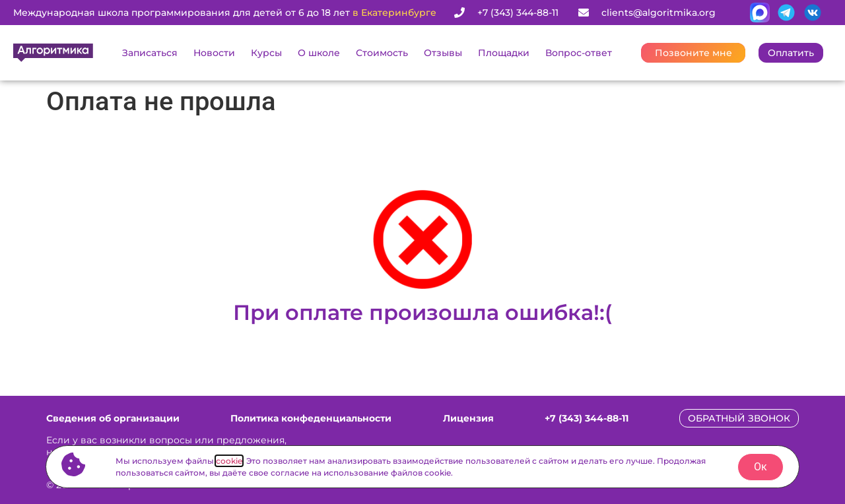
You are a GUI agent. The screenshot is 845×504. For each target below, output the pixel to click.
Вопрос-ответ (579, 53)
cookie (229, 461)
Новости (214, 53)
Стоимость (382, 53)
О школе (319, 53)
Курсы (266, 53)
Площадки (504, 53)
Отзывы (443, 53)
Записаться (150, 53)
